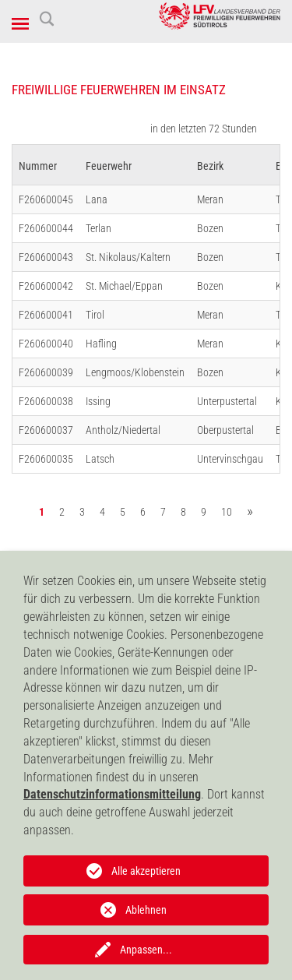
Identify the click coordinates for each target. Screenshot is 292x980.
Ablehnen (146, 910)
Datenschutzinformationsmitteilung (112, 794)
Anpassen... (146, 950)
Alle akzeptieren (146, 871)
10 (227, 512)
